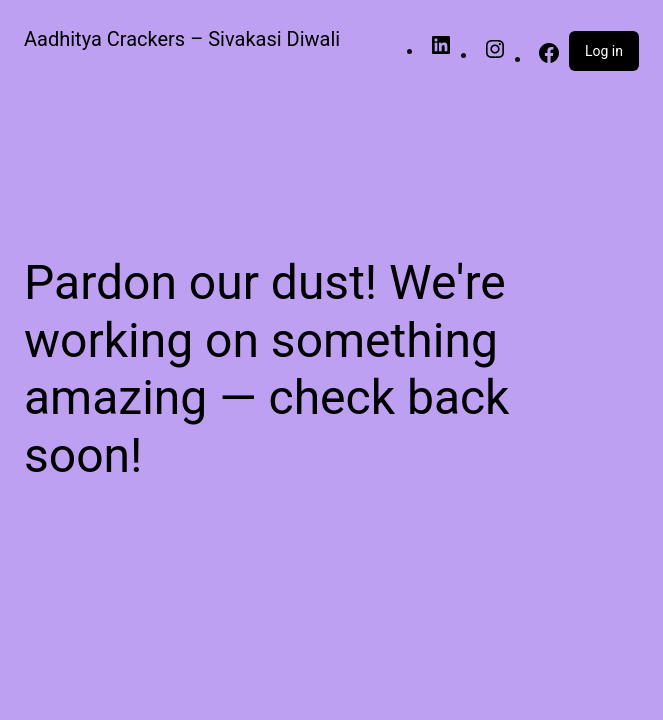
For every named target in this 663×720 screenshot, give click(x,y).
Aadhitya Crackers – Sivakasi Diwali (182, 39)
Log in (604, 51)
